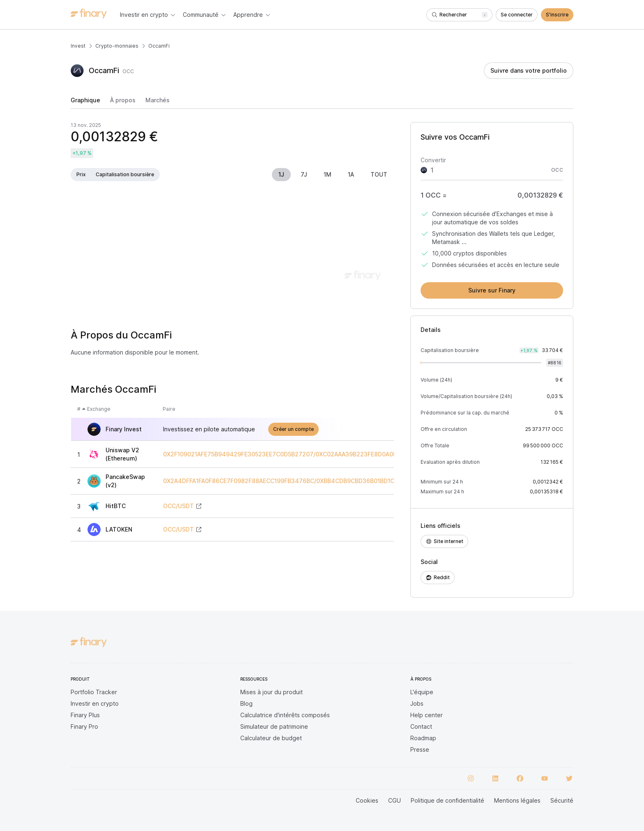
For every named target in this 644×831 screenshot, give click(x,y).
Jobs (417, 703)
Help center (427, 715)
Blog (246, 703)
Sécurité (562, 800)
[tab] (85, 103)
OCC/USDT (178, 506)
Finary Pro (84, 726)
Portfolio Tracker (94, 692)
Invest (78, 46)
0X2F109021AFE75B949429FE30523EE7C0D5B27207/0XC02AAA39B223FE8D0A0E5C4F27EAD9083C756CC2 (317, 454)
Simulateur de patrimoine (274, 726)
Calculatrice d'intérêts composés (285, 715)
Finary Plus (85, 715)
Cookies (367, 800)
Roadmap (423, 738)
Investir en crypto (95, 703)
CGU (394, 800)
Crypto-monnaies (117, 46)
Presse (420, 749)
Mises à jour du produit (271, 692)
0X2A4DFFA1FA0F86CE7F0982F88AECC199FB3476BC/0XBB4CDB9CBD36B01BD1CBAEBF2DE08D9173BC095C (317, 481)
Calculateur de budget (271, 738)
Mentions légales (517, 800)
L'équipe (422, 692)
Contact (421, 726)
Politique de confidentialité (447, 800)
